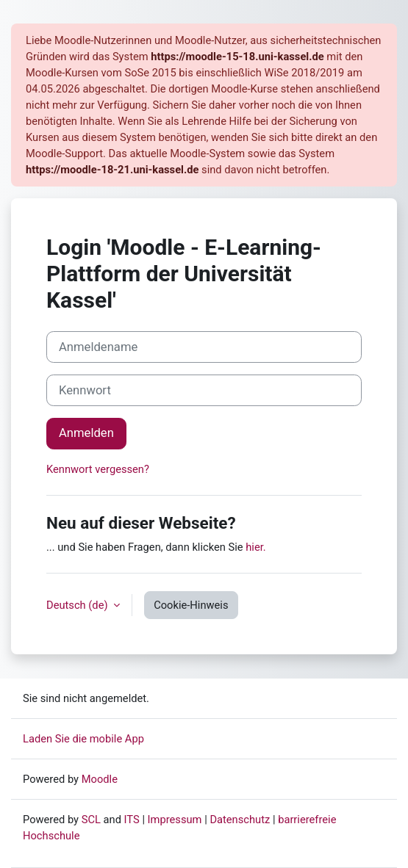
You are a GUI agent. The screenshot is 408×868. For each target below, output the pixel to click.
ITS (132, 820)
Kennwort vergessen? (98, 469)
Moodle (100, 779)
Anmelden (86, 433)
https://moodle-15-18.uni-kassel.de (237, 57)
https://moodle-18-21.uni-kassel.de (112, 170)
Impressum (175, 820)
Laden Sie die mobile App (83, 739)
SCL (91, 820)
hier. (255, 547)
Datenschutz (240, 820)
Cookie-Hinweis (191, 605)
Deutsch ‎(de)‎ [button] (78, 605)
